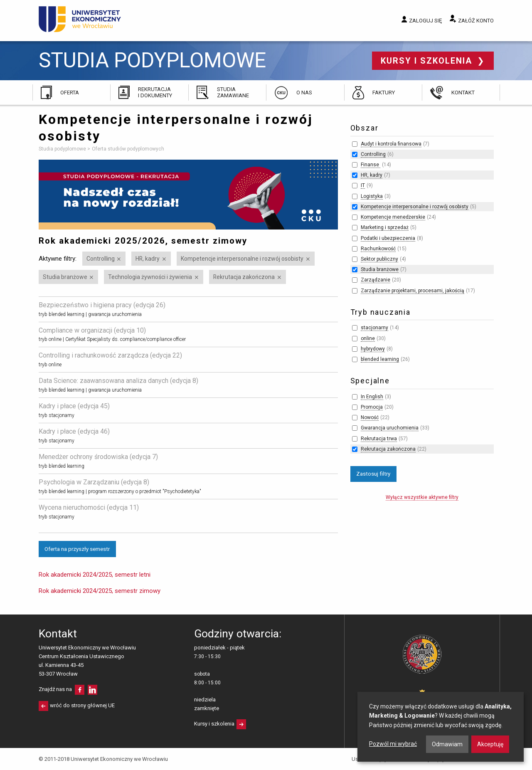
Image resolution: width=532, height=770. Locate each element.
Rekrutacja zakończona (244, 277)
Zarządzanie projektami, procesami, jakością (413, 291)
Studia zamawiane (233, 92)
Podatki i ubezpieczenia (388, 238)
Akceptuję (490, 744)
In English (372, 397)
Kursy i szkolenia (428, 61)
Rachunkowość (378, 249)
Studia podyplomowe (152, 60)
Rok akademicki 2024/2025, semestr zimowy (100, 591)
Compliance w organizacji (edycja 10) (92, 330)
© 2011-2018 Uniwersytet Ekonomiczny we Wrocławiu (103, 759)
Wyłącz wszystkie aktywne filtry (422, 497)
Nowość (370, 417)
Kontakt (463, 93)
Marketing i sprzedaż (385, 227)
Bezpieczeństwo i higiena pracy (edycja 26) (102, 305)
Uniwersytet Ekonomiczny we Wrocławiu (80, 19)
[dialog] (441, 727)
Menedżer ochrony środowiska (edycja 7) (98, 457)
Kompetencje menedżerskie (393, 217)
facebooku (80, 690)
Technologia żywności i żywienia (150, 277)
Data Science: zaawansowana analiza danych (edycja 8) (118, 381)
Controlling (101, 259)
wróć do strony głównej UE (82, 705)
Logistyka (372, 196)
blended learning (380, 359)
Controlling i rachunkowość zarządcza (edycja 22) (110, 355)
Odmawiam (447, 744)
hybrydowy (373, 349)
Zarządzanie (376, 280)
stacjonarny (374, 328)
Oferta (70, 93)
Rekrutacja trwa (379, 439)
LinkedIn (92, 690)
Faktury (384, 93)
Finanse (371, 165)
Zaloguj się (425, 21)
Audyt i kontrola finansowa (391, 144)
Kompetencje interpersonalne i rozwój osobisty (242, 259)
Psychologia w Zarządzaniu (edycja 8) (94, 482)
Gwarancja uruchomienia (390, 428)
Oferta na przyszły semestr (77, 549)
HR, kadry (148, 259)
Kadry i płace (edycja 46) (74, 431)
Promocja (372, 407)
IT (363, 185)
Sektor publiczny (379, 259)
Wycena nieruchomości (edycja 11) (89, 507)
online (368, 338)
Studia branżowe (65, 277)
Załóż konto (476, 21)
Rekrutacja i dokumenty (155, 92)
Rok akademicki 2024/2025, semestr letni (95, 575)
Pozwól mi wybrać (393, 744)
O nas (304, 93)
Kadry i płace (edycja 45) (74, 406)
